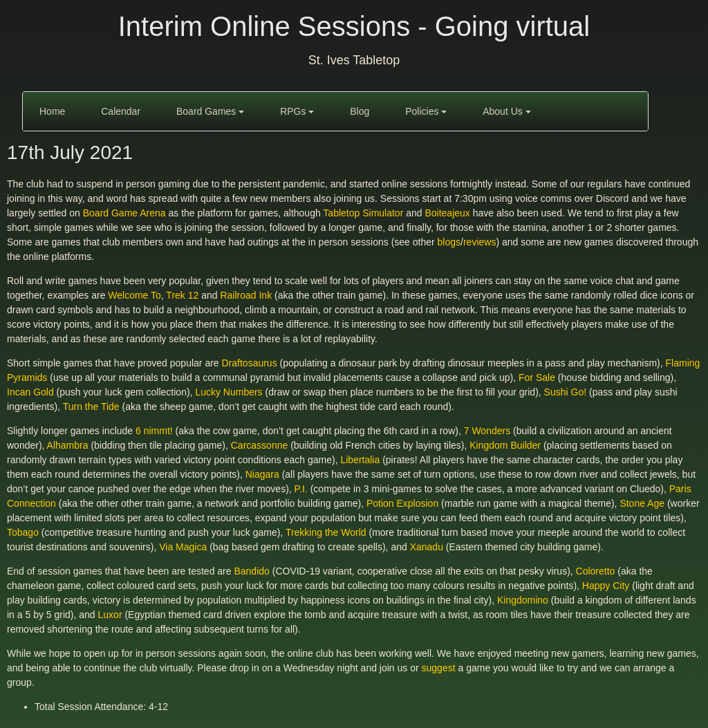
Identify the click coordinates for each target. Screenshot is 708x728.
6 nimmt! (154, 431)
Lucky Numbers (229, 392)
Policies (426, 111)
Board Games (210, 111)
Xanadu (427, 547)
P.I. (301, 489)
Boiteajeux (447, 213)
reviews (479, 242)
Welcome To (134, 295)
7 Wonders (487, 431)
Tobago (23, 532)
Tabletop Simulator (363, 213)
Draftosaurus (250, 363)
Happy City (606, 586)
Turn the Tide (91, 407)
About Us (506, 111)
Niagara (262, 474)
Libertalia (360, 460)
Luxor (110, 615)
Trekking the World (326, 532)
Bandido (251, 571)
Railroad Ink (246, 295)
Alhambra (68, 445)
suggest (439, 668)
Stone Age (642, 503)
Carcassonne (260, 445)
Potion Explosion (402, 503)
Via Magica (183, 547)
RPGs (297, 111)
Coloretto (596, 571)
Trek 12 (182, 295)
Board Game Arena (124, 213)
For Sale (537, 377)
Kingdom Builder (505, 445)
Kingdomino (523, 600)
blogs (449, 242)
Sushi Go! (565, 392)
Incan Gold (30, 392)
